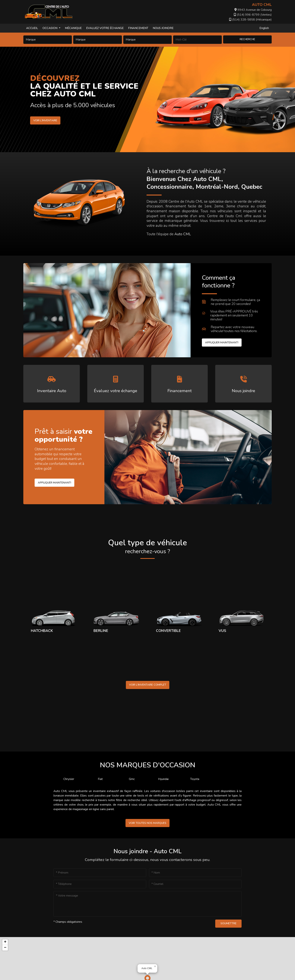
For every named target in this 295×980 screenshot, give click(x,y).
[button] (155, 966)
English (264, 28)
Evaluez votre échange (105, 28)
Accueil (32, 28)
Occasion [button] (50, 28)
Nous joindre (163, 28)
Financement (138, 28)
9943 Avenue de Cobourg (253, 10)
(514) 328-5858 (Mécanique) (250, 20)
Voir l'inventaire (45, 120)
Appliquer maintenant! (222, 342)
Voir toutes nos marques (147, 823)
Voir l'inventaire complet (148, 685)
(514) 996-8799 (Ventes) (253, 15)
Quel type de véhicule (147, 547)
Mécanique (73, 28)
